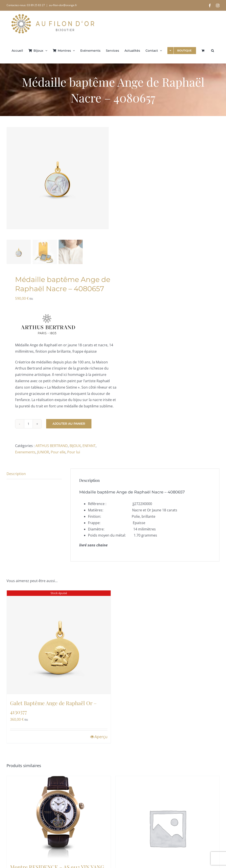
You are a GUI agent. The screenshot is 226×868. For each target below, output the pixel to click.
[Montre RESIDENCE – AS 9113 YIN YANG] (59, 817)
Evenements (25, 452)
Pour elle (58, 452)
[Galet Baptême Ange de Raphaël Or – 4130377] (59, 642)
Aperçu (101, 737)
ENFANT (89, 446)
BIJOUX (75, 446)
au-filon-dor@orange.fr (63, 5)
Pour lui (74, 452)
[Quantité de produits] (28, 424)
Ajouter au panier (69, 424)
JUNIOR (43, 452)
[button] (213, 50)
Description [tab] (16, 474)
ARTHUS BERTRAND (52, 446)
